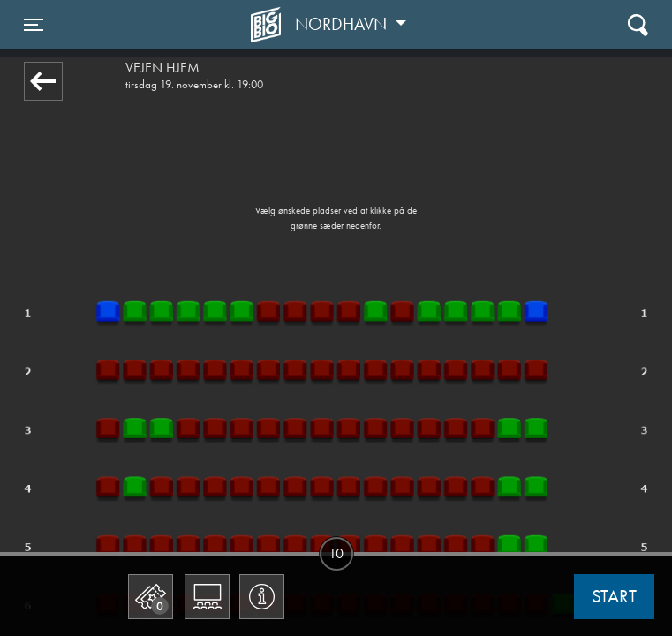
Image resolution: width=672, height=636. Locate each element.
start (614, 596)
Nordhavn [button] (343, 24)
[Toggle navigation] (34, 25)
